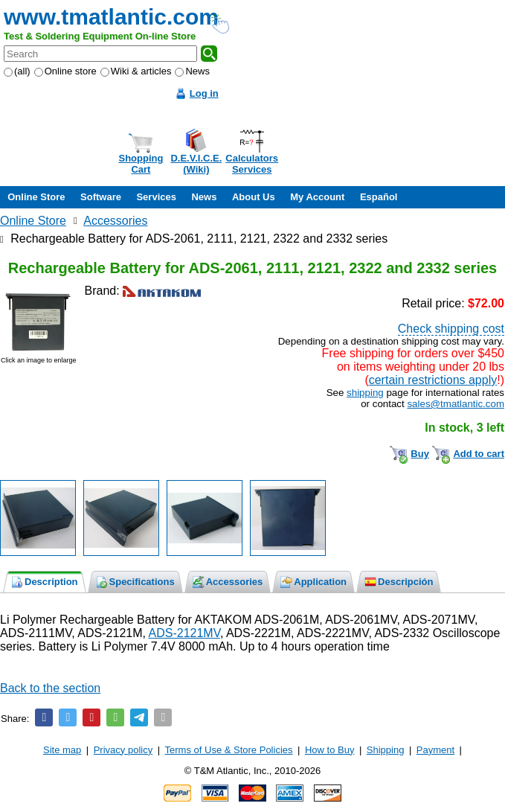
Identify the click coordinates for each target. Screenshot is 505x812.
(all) (17, 71)
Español (379, 197)
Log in (204, 93)
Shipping (386, 750)
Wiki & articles (136, 71)
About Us (254, 197)
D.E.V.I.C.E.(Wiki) (196, 164)
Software (101, 197)
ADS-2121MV (184, 633)
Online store (65, 71)
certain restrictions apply (433, 380)
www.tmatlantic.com (111, 17)
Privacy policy (123, 750)
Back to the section (50, 688)
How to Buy (329, 750)
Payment (435, 750)
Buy (420, 454)
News (192, 71)
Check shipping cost (451, 329)
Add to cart (479, 454)
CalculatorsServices (252, 164)
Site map (62, 750)
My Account (317, 197)
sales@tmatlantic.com (456, 404)
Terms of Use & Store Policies (229, 750)
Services (156, 197)
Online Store (36, 197)
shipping (365, 393)
